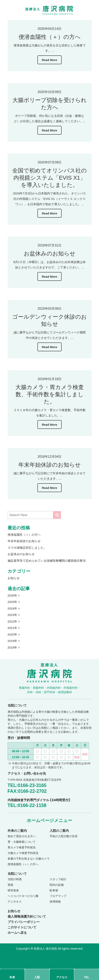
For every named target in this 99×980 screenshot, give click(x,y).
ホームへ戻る (17, 933)
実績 (10, 885)
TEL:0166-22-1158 (27, 805)
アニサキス (15, 902)
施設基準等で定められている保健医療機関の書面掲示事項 (47, 561)
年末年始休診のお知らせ (50, 465)
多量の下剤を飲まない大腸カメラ (29, 859)
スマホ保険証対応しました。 (27, 548)
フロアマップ (58, 896)
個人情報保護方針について (27, 916)
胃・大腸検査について (22, 842)
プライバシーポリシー (24, 922)
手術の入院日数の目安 (64, 836)
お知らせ (14, 578)
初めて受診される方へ (22, 836)
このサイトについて (22, 927)
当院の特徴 (15, 879)
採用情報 (55, 902)
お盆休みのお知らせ (50, 254)
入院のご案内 (59, 831)
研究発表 (13, 890)
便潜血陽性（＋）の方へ (50, 37)
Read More (49, 60)
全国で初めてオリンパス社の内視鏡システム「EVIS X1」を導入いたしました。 (49, 178)
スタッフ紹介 (58, 879)
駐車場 (54, 890)
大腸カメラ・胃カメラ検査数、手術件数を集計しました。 (50, 394)
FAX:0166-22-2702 (27, 791)
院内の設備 (57, 885)
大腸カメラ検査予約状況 (23, 853)
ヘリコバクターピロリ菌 (23, 896)
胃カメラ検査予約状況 (22, 847)
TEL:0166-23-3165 (27, 785)
